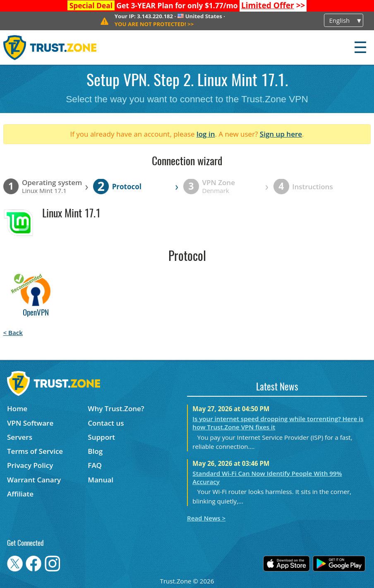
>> (273, 5)
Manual (101, 480)
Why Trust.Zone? (116, 408)
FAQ (95, 465)
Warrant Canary (34, 480)
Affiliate (20, 494)
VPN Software (30, 423)
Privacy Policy (30, 465)
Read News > (206, 518)
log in (206, 134)
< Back (13, 333)
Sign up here (281, 134)
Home (17, 408)
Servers (20, 437)
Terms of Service (35, 451)
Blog (95, 451)
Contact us (106, 423)
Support (101, 437)
